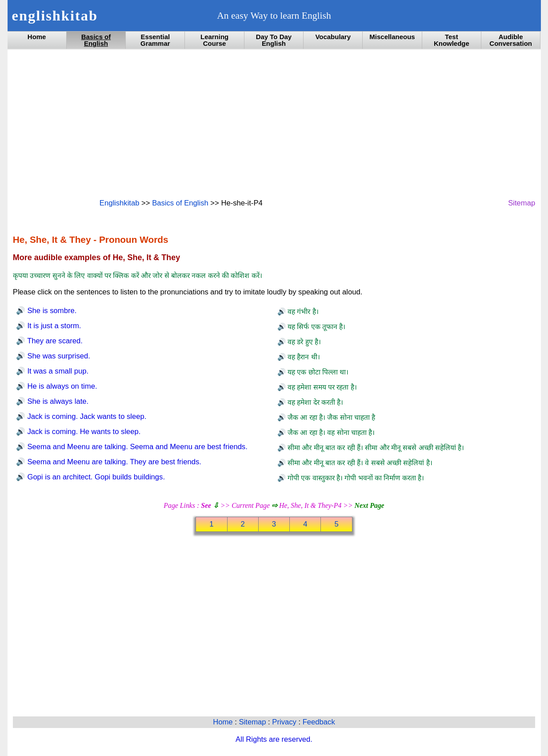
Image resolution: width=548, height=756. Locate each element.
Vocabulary (333, 37)
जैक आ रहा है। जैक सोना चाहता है (331, 417)
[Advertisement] (274, 123)
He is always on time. (61, 386)
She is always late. (57, 401)
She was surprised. (58, 356)
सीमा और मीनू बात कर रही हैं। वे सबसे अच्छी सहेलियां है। (359, 463)
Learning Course (214, 40)
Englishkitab (120, 203)
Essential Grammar (155, 40)
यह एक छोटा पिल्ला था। (317, 372)
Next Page (370, 505)
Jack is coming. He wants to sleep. (83, 432)
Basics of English (96, 40)
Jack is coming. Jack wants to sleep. (86, 416)
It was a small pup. (57, 371)
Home (37, 37)
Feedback (319, 722)
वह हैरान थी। (303, 357)
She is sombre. (51, 311)
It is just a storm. (53, 326)
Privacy (285, 722)
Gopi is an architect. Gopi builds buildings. (95, 477)
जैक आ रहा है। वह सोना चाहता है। (330, 432)
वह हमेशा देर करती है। (315, 402)
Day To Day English (274, 40)
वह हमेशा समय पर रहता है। (321, 387)
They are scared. (54, 341)
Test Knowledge (452, 40)
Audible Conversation (511, 40)
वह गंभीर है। (302, 312)
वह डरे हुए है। (303, 342)
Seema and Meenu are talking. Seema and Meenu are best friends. (136, 447)
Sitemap (522, 203)
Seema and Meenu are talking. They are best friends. (113, 462)
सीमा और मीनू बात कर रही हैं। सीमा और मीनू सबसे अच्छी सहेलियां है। (375, 448)
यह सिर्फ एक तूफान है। (316, 327)
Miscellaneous (392, 37)
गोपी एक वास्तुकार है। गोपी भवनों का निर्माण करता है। (355, 478)
